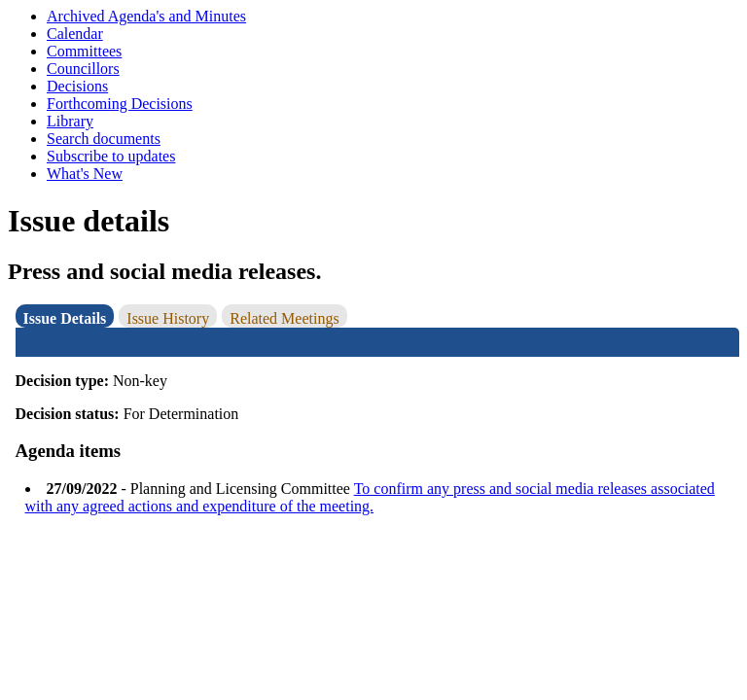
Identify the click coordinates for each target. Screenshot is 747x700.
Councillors (83, 69)
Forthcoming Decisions (120, 104)
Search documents (104, 139)
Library (70, 121)
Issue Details (65, 318)
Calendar (75, 34)
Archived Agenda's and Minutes (146, 16)
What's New (85, 174)
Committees (84, 51)
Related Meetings (284, 318)
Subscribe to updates (111, 156)
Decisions (77, 86)
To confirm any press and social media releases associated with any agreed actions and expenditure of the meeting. (370, 497)
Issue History (168, 318)
